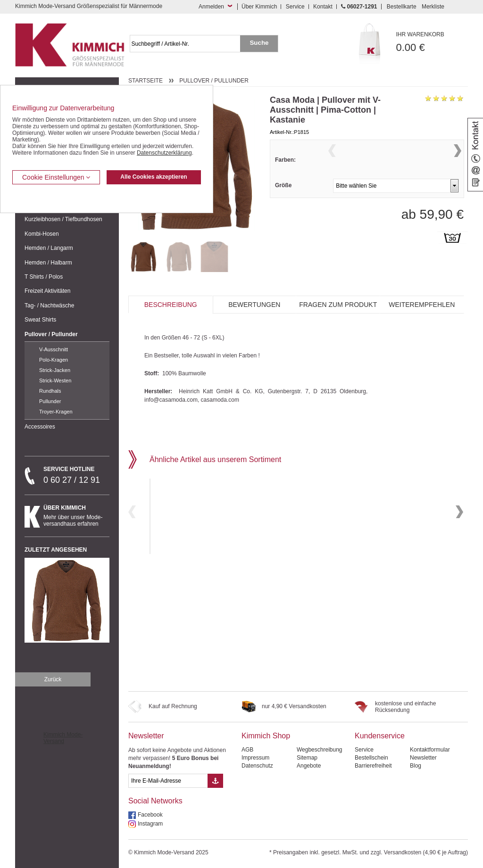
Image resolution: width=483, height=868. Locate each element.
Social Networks (155, 801)
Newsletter (146, 736)
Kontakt (323, 7)
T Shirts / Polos (44, 277)
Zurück (53, 679)
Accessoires (40, 427)
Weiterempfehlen (422, 305)
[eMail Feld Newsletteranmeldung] (168, 781)
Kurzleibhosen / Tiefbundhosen (63, 219)
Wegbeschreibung (320, 750)
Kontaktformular (430, 750)
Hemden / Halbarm (48, 263)
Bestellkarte (402, 7)
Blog (416, 766)
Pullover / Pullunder (51, 334)
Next (458, 162)
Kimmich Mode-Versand (63, 738)
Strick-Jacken (55, 370)
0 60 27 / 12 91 (76, 475)
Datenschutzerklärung (164, 153)
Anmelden (211, 7)
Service (295, 7)
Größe (283, 204)
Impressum (255, 758)
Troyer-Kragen (56, 412)
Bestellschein (371, 758)
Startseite (146, 81)
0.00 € (432, 42)
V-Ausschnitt (54, 349)
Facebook (150, 815)
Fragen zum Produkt (338, 305)
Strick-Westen (55, 380)
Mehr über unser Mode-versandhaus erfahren (76, 516)
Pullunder (50, 401)
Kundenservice (380, 736)
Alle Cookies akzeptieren (154, 177)
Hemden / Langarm (49, 248)
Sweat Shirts (40, 320)
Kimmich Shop (266, 736)
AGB (247, 750)
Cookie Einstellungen (56, 177)
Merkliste (433, 7)
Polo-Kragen (54, 360)
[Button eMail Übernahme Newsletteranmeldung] (215, 781)
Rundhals (50, 391)
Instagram (150, 824)
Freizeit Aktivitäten (47, 291)
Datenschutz (257, 766)
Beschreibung (171, 305)
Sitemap (307, 758)
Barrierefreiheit (373, 766)
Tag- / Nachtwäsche (49, 306)
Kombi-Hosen (42, 234)
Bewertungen (254, 305)
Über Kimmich (259, 7)
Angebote (309, 766)
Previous (332, 162)
